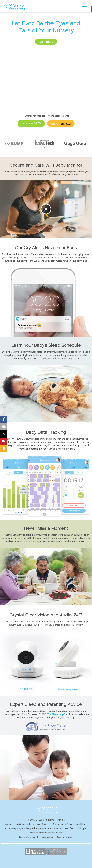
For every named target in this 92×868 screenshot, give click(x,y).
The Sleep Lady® (56, 714)
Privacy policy (46, 837)
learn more (46, 42)
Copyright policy (65, 837)
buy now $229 (31, 123)
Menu (85, 7)
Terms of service (27, 837)
